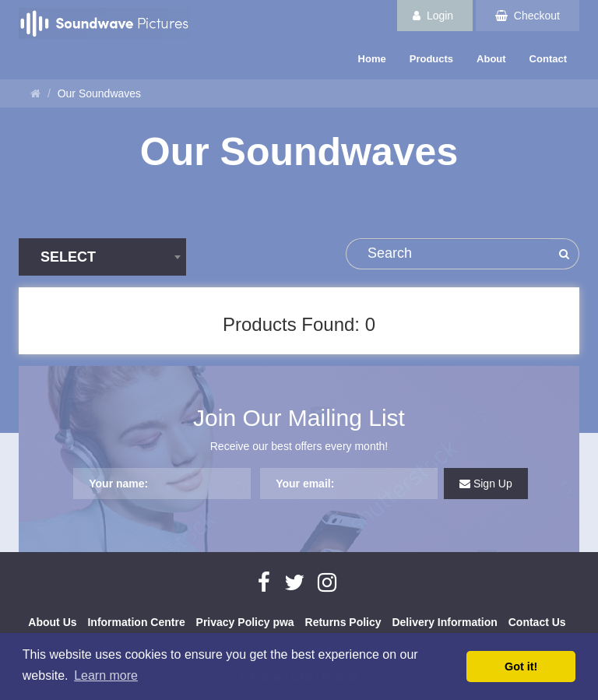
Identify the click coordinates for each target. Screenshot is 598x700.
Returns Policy (343, 622)
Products (431, 59)
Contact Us (537, 622)
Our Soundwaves (99, 93)
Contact (548, 59)
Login (433, 16)
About (491, 59)
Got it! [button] (521, 667)
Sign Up (486, 484)
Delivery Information (444, 622)
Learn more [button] (106, 675)
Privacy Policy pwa (245, 622)
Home (372, 59)
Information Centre (136, 622)
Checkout (528, 16)
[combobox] (102, 257)
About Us (52, 622)
